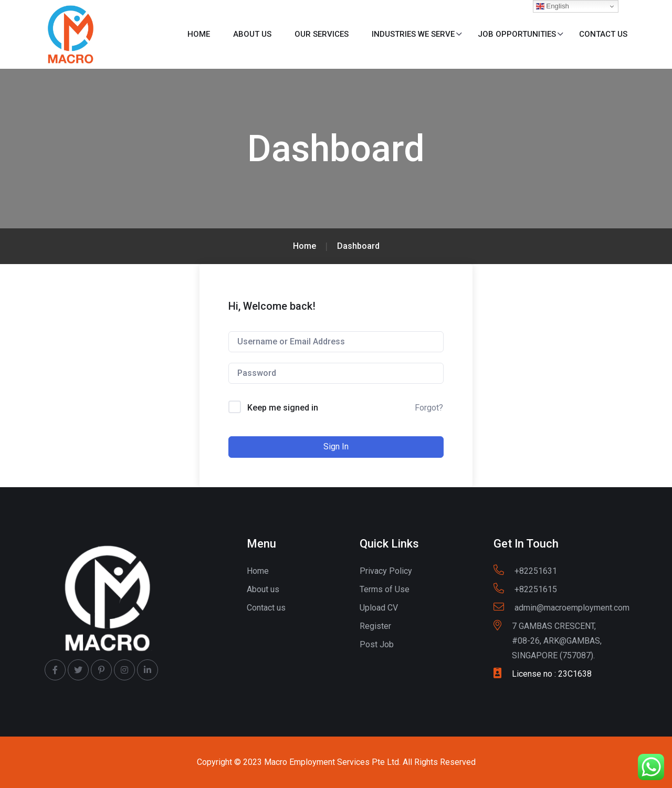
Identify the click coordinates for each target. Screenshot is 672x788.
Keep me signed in (283, 408)
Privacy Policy (386, 571)
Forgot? (429, 408)
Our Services (322, 34)
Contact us (603, 34)
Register (375, 626)
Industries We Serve (413, 34)
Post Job (377, 644)
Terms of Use (385, 589)
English (553, 6)
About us (252, 34)
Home (199, 34)
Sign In (336, 446)
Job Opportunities (517, 34)
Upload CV (379, 608)
